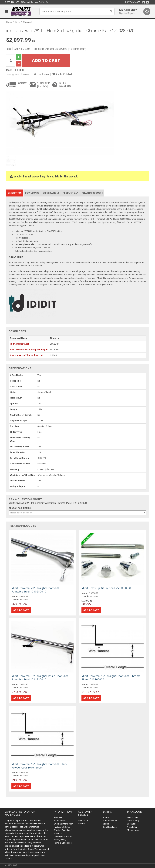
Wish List (131, 824)
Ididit (18, 22)
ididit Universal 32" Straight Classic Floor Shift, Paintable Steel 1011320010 (40, 678)
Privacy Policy (60, 840)
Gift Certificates (110, 821)
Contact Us (27, 2)
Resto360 (58, 817)
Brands (106, 817)
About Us (58, 833)
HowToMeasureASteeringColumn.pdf (29, 350)
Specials (107, 824)
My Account (133, 817)
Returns (82, 824)
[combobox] (77, 513)
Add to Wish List (62, 74)
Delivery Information (63, 836)
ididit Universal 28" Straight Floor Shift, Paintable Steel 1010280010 (36, 590)
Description (15, 193)
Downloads (32, 193)
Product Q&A (71, 193)
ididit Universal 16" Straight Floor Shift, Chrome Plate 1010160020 (111, 678)
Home (9, 22)
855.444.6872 (12, 2)
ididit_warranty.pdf (20, 344)
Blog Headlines (110, 827)
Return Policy (60, 821)
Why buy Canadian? (63, 830)
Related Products (92, 193)
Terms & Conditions (63, 843)
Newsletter (132, 827)
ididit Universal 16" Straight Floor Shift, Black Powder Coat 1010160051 (39, 766)
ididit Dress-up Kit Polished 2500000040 (107, 588)
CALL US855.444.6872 (65, 85)
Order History (133, 821)
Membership (133, 830)
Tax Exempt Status (62, 827)
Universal (27, 22)
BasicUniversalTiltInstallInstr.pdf (27, 355)
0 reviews (26, 74)
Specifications (51, 193)
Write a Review (41, 74)
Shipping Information (63, 824)
